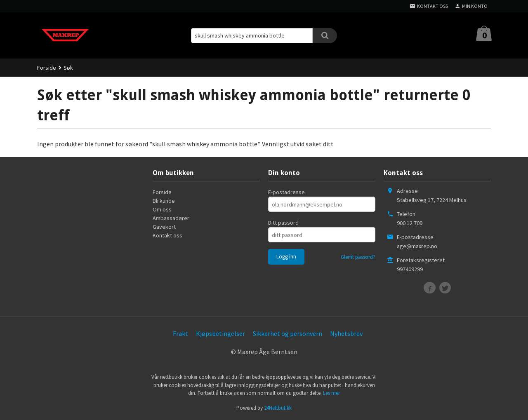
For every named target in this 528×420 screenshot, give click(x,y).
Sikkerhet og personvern (288, 333)
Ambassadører (171, 218)
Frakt (180, 333)
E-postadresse (286, 192)
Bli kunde (164, 201)
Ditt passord (283, 223)
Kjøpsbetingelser (220, 333)
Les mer (331, 393)
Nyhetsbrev (346, 333)
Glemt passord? (358, 257)
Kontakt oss (167, 235)
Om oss (162, 209)
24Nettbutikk (278, 408)
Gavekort (164, 227)
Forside (47, 68)
